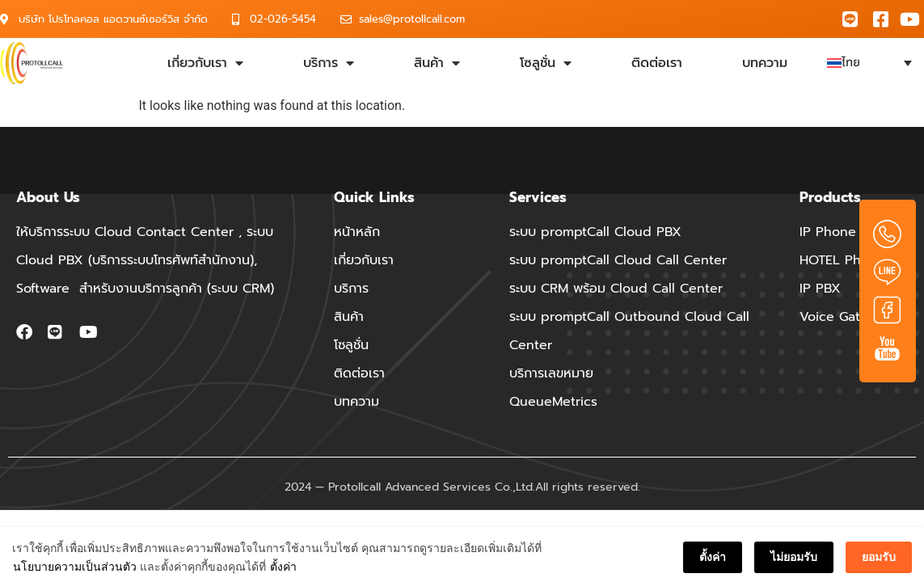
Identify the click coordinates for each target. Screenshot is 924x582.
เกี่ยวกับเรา (205, 63)
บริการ (329, 63)
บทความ (765, 63)
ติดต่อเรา (657, 63)
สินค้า (437, 63)
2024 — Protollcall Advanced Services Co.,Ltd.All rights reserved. (462, 487)
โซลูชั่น (546, 63)
